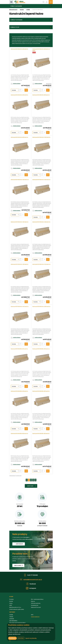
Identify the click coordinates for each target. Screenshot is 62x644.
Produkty (11, 599)
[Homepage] (20, 2)
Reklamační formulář (36, 607)
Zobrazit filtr (15, 27)
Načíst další (30, 486)
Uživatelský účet (35, 605)
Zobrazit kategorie (16, 20)
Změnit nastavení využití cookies (17, 609)
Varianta (14, 90)
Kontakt (11, 601)
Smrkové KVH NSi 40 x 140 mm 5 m (20, 306)
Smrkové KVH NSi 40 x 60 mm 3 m (19, 49)
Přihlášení (48, 1)
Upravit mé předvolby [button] (31, 638)
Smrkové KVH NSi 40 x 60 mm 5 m (19, 95)
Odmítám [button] (21, 638)
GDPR (11, 605)
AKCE (32, 615)
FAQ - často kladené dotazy (37, 599)
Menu (11, 2)
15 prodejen (42, 506)
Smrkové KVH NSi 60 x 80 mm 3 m (41, 391)
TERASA (11, 617)
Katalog (22, 10)
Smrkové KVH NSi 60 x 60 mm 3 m (19, 349)
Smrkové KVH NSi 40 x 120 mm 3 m (19, 222)
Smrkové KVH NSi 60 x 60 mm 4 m (41, 349)
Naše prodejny (19, 544)
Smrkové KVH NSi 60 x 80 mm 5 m (41, 433)
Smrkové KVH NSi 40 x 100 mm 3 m (41, 137)
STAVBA (28, 10)
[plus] (21, 89)
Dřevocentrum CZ (13, 10)
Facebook (33, 584)
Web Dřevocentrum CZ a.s (15, 607)
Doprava (33, 601)
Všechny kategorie (35, 617)
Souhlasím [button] (12, 638)
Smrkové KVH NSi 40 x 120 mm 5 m (19, 264)
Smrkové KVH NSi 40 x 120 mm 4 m (41, 222)
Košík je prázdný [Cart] (53, 2)
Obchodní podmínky (36, 603)
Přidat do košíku (28, 90)
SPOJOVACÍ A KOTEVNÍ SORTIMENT (17, 623)
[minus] (21, 91)
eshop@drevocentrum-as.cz (33, 579)
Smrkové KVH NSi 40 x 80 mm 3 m (41, 95)
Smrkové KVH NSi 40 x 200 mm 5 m (41, 306)
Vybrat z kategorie (16, 6)
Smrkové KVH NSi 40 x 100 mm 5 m (41, 180)
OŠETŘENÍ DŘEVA (13, 621)
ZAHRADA (12, 619)
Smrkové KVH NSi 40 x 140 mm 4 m (41, 264)
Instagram (33, 588)
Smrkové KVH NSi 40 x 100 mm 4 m (20, 180)
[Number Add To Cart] (23, 90)
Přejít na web (18, 565)
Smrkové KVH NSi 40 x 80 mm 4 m (19, 137)
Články (11, 603)
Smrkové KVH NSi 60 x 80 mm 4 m (19, 433)
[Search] (44, 2)
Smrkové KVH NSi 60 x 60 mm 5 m (19, 391)
